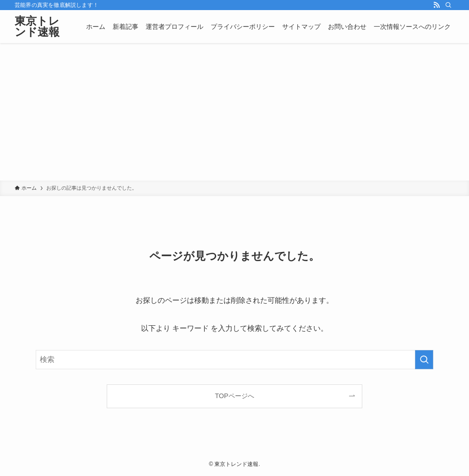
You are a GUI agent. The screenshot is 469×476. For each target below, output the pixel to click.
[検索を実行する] (424, 360)
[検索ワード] (234, 360)
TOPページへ (234, 396)
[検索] (448, 5)
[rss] (436, 5)
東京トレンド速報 (37, 27)
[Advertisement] (234, 112)
